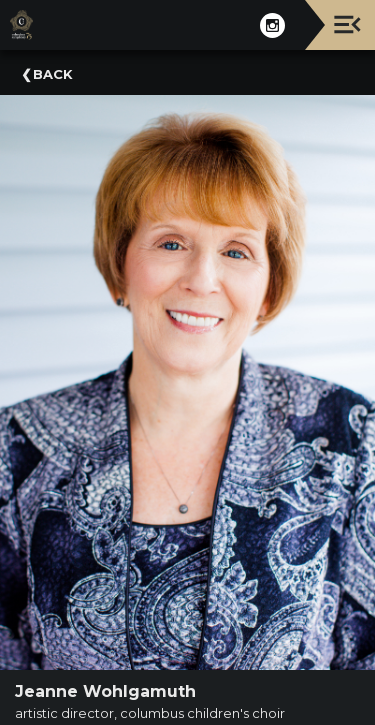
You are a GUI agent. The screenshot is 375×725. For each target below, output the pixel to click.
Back (53, 74)
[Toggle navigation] (347, 24)
